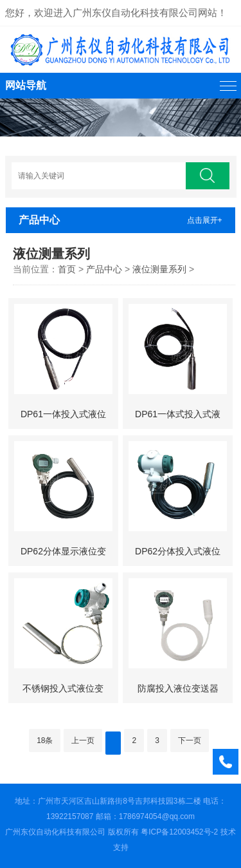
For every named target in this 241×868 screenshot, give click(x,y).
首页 (67, 269)
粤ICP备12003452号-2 (179, 832)
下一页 (190, 741)
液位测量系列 (159, 269)
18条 (45, 741)
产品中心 (104, 269)
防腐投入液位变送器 (178, 688)
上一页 (83, 741)
